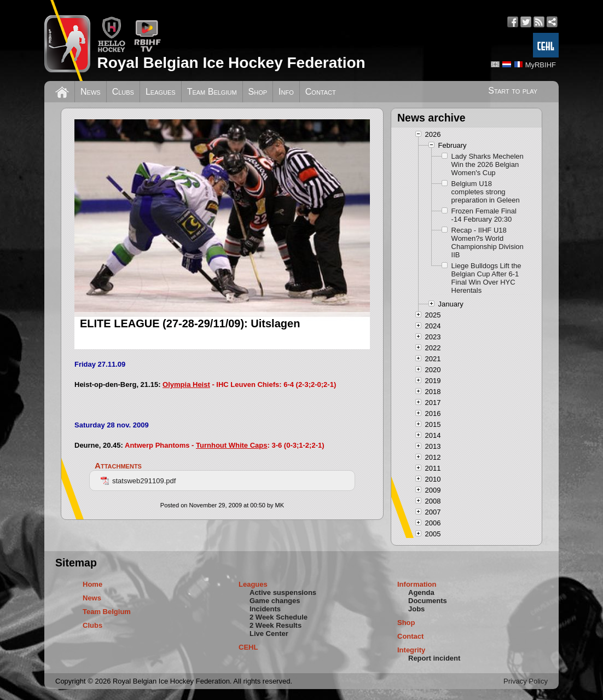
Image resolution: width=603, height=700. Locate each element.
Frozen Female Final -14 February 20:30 (484, 215)
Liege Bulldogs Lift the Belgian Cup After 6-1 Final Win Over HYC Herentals (486, 278)
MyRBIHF (541, 65)
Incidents (265, 609)
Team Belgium (212, 92)
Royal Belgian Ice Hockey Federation (231, 63)
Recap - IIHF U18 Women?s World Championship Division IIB (488, 242)
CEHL (248, 647)
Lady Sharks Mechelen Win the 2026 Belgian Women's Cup (488, 164)
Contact (321, 92)
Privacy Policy (526, 681)
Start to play (513, 91)
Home (92, 584)
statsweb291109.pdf (138, 481)
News (91, 92)
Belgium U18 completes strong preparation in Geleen (486, 192)
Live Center (269, 634)
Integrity (411, 650)
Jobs (416, 609)
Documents (428, 601)
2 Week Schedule (279, 617)
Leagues (161, 92)
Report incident (434, 658)
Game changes (275, 601)
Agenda (421, 592)
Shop (258, 92)
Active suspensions (283, 592)
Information (417, 584)
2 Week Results (276, 625)
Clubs (123, 92)
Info (286, 92)
